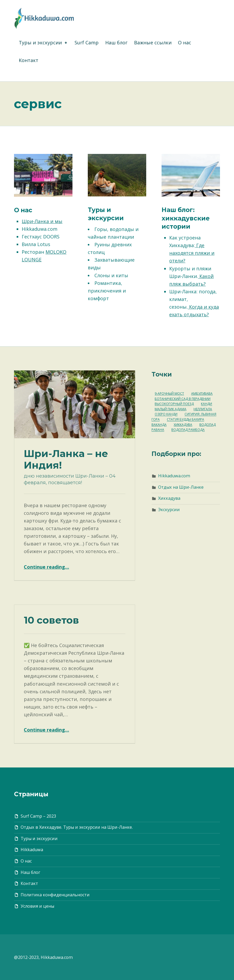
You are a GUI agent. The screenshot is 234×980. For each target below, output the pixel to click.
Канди (207, 404)
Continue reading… (46, 567)
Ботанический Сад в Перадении (183, 399)
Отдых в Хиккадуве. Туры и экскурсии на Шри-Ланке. (77, 827)
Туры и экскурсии (43, 43)
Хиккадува (183, 425)
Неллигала (203, 409)
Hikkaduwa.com (174, 476)
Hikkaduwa (32, 850)
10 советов (51, 620)
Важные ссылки (153, 43)
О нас (185, 43)
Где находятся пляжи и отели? (192, 253)
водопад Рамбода (188, 430)
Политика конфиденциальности (55, 895)
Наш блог (116, 43)
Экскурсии (169, 510)
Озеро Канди (166, 414)
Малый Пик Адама (171, 409)
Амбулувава (202, 394)
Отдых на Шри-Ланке (181, 487)
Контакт (29, 60)
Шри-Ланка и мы (42, 221)
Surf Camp (87, 43)
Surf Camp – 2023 (38, 816)
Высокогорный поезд (174, 404)
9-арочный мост (169, 394)
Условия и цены (37, 906)
